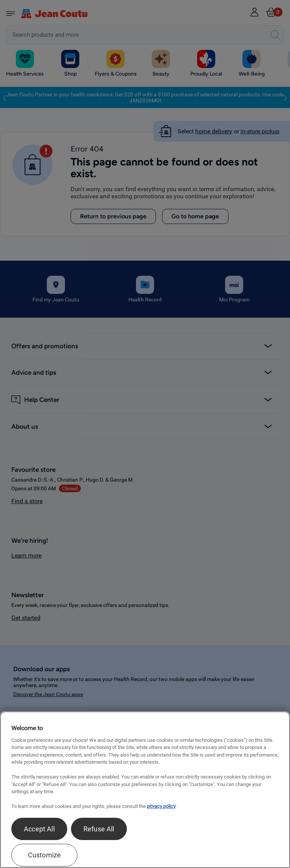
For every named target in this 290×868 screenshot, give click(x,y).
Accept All (39, 829)
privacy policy (161, 806)
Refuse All (99, 829)
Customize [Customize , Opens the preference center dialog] (45, 855)
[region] (145, 790)
